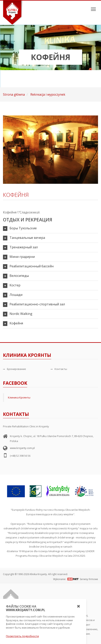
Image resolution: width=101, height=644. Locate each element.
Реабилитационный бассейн (32, 266)
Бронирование (14, 369)
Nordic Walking (21, 314)
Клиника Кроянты (19, 397)
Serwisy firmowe (89, 579)
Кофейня (16, 323)
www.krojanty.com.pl (22, 448)
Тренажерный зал (24, 247)
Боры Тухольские (23, 228)
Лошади (16, 295)
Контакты (59, 369)
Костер (15, 285)
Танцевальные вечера (27, 238)
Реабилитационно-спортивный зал (37, 304)
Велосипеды (19, 276)
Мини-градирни (22, 257)
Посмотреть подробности (22, 636)
